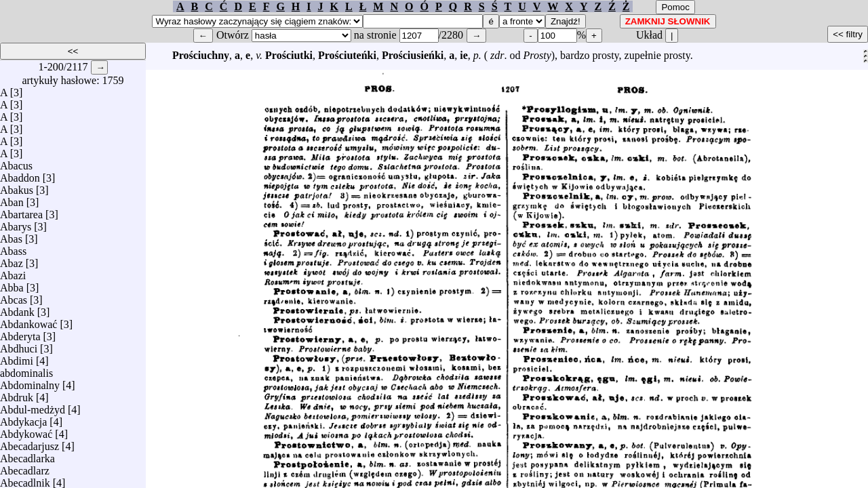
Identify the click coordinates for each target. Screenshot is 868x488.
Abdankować (28, 321)
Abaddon (20, 175)
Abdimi (17, 358)
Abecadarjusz (29, 443)
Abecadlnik (25, 480)
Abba (12, 284)
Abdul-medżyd (33, 406)
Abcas (14, 297)
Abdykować (26, 431)
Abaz (12, 260)
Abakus (17, 187)
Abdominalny (30, 382)
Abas (11, 236)
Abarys (16, 223)
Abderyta (20, 333)
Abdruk (17, 394)
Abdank (17, 309)
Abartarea (21, 211)
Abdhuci (19, 345)
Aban (12, 199)
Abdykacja (23, 419)
